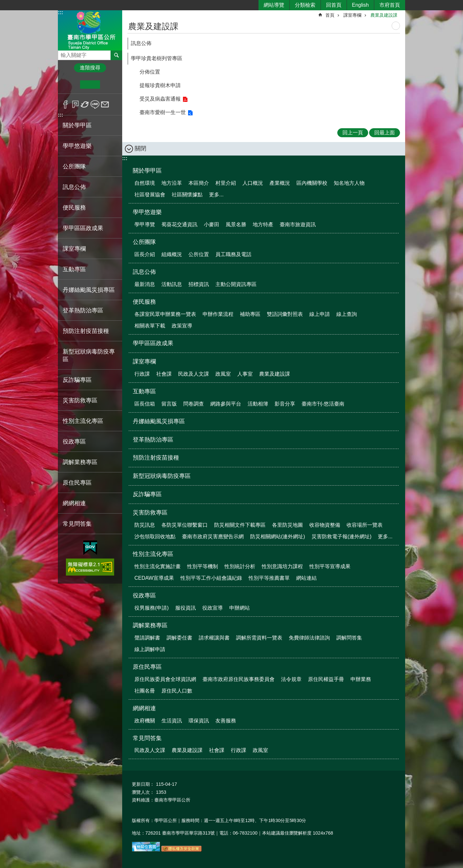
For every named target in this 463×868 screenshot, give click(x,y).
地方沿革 (172, 183)
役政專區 (144, 595)
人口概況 (253, 183)
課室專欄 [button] (74, 249)
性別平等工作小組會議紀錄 (211, 578)
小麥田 (212, 224)
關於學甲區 (147, 171)
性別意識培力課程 (282, 566)
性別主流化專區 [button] (83, 421)
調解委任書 (179, 638)
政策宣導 (182, 326)
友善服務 (226, 721)
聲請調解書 (147, 638)
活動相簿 (258, 404)
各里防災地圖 (287, 525)
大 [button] (110, 85)
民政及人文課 (194, 374)
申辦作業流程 (218, 314)
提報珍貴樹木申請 (160, 85)
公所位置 (199, 254)
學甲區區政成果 (83, 228)
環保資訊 (199, 721)
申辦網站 (240, 608)
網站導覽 (274, 5)
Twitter (85, 104)
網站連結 (306, 578)
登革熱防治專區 (83, 310)
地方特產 (263, 224)
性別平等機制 (203, 566)
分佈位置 (150, 72)
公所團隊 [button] (74, 166)
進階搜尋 (90, 68)
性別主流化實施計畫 (158, 566)
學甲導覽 (145, 224)
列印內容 (396, 26)
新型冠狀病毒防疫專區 (89, 355)
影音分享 (285, 404)
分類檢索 (305, 5)
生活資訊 (172, 721)
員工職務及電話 (233, 254)
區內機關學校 (312, 183)
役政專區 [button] (74, 442)
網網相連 (144, 708)
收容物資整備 (325, 525)
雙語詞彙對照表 (285, 314)
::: (60, 12)
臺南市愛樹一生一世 (163, 112)
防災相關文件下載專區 (240, 525)
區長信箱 (145, 404)
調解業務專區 (150, 625)
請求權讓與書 (214, 638)
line (95, 104)
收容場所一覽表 (365, 525)
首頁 (330, 15)
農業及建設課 (384, 15)
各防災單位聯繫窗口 (185, 525)
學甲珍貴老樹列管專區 (157, 58)
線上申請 (320, 314)
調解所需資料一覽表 (259, 638)
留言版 (169, 404)
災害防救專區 (150, 513)
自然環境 (145, 183)
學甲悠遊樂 (147, 212)
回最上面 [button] (385, 133)
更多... (216, 195)
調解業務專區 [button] (80, 462)
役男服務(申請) (152, 608)
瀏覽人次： (143, 792)
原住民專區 (147, 667)
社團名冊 (145, 691)
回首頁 (334, 5)
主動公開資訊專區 (236, 284)
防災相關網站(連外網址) (278, 537)
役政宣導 (213, 608)
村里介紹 (226, 183)
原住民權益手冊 (326, 679)
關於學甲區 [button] (77, 125)
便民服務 (144, 302)
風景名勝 (236, 224)
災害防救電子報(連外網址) (342, 537)
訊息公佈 (141, 43)
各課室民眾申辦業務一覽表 (165, 314)
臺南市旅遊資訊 (298, 224)
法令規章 (291, 679)
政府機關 (145, 721)
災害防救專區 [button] (80, 400)
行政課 (142, 374)
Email (105, 104)
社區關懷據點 (187, 195)
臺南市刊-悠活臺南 (323, 404)
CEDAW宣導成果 (154, 578)
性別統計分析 (240, 566)
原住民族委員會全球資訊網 (165, 679)
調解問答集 (349, 638)
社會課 (164, 374)
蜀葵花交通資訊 (179, 224)
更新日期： (143, 784)
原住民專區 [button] (77, 483)
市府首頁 (390, 5)
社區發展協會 (150, 195)
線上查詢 (347, 314)
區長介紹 (145, 254)
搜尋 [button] (116, 55)
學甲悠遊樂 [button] (77, 146)
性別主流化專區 (153, 554)
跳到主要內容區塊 (3, 3)
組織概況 (172, 254)
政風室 (223, 374)
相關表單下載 (150, 326)
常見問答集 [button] (77, 524)
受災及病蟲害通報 (160, 99)
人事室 (245, 374)
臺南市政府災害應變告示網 (213, 537)
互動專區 (144, 391)
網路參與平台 (226, 404)
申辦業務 (361, 679)
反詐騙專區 (77, 380)
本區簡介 (199, 183)
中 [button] (90, 85)
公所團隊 (144, 242)
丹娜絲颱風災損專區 (89, 290)
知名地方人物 (349, 183)
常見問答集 (147, 738)
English (360, 5)
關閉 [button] (141, 148)
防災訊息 (145, 525)
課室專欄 (352, 15)
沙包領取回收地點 (155, 537)
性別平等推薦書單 (269, 578)
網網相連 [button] (74, 503)
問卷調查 (194, 404)
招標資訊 (199, 284)
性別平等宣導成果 (330, 566)
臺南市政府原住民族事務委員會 (239, 679)
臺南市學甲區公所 (90, 30)
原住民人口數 (177, 691)
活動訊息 (172, 284)
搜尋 (63, 54)
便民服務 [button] (74, 208)
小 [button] (70, 85)
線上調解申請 (150, 649)
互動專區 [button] (74, 269)
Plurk (75, 104)
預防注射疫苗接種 (86, 331)
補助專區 (250, 314)
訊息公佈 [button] (74, 187)
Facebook (65, 104)
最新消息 (145, 284)
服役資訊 (186, 608)
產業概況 (280, 183)
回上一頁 (353, 133)
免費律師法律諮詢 (309, 638)
